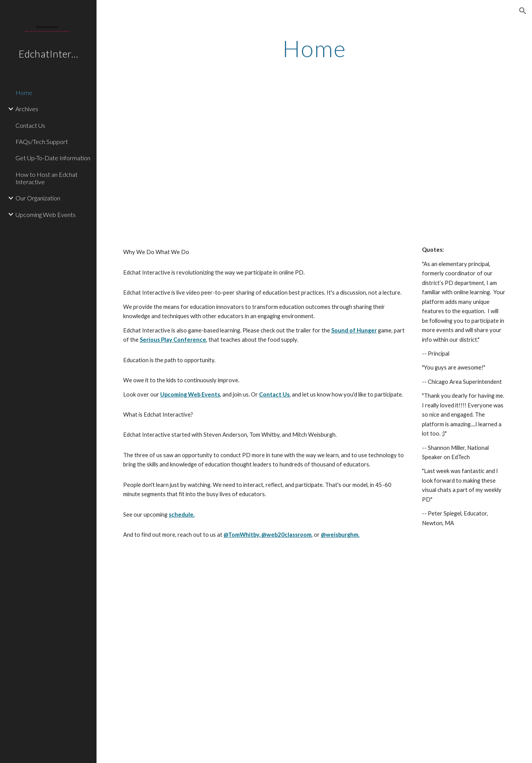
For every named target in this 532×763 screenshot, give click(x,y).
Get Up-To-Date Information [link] (53, 158)
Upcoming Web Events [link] (46, 214)
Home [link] (24, 92)
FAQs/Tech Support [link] (42, 142)
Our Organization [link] (38, 198)
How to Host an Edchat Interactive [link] (47, 178)
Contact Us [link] (30, 125)
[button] (523, 11)
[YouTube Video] (298, 159)
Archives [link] (27, 109)
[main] (314, 48)
